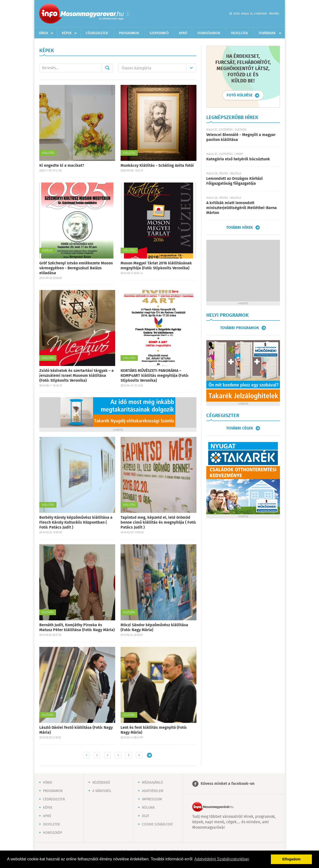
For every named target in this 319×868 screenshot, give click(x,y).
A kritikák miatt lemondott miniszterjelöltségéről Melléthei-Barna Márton (242, 208)
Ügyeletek (239, 33)
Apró (183, 33)
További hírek (240, 228)
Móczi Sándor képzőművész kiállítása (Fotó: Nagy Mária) (154, 628)
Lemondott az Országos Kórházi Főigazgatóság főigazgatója (235, 181)
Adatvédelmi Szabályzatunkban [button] (222, 859)
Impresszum (152, 799)
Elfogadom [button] (291, 859)
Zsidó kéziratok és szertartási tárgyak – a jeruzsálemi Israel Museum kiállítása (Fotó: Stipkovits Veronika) (76, 376)
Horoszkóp (53, 833)
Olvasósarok (209, 33)
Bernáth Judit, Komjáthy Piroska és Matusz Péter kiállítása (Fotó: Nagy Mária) (77, 628)
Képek (67, 33)
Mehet (107, 68)
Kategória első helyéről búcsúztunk (238, 159)
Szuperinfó (159, 33)
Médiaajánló (153, 783)
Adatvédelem (153, 791)
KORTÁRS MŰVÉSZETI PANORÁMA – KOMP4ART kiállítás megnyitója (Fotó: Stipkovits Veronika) (155, 376)
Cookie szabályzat (157, 824)
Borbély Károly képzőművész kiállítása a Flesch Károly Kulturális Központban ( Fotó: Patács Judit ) (76, 523)
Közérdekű (101, 783)
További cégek (240, 428)
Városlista (128, 14)
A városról (102, 791)
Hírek (44, 33)
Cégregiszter (97, 33)
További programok (240, 328)
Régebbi (149, 755)
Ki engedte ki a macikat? (62, 166)
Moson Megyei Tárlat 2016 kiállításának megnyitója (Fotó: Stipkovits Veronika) (156, 266)
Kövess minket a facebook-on (228, 784)
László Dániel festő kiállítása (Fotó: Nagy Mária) (76, 730)
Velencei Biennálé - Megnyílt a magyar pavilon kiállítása (241, 137)
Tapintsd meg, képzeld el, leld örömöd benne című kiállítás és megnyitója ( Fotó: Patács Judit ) (158, 523)
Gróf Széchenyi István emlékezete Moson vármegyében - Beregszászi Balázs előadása (76, 268)
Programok (129, 33)
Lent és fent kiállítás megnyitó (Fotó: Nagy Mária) (154, 730)
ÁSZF (146, 816)
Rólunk (148, 808)
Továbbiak (267, 33)
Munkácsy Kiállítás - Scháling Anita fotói (157, 166)
